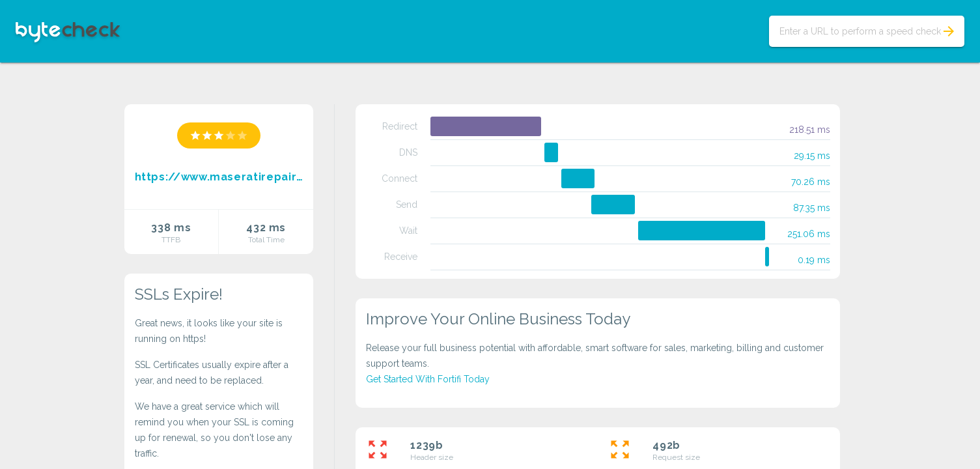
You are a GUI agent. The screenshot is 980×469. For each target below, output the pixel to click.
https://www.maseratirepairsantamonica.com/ (219, 177)
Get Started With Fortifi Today (428, 379)
